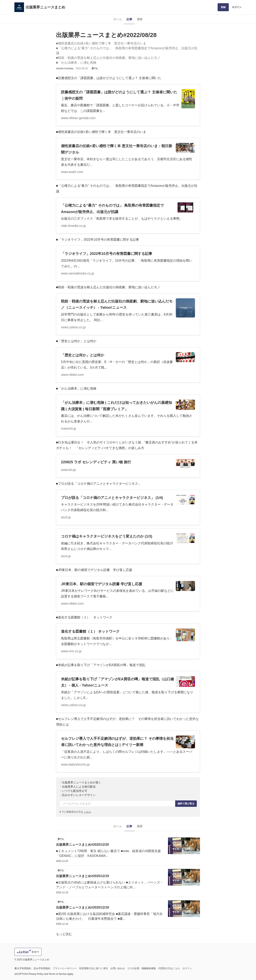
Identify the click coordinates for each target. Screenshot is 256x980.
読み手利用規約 (42, 968)
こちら (87, 812)
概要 (140, 19)
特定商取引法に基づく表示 (94, 968)
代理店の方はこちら (169, 968)
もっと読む (64, 934)
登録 (223, 7)
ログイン (237, 7)
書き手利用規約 (23, 968)
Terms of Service (58, 974)
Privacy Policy (36, 974)
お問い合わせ (118, 968)
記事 (129, 19)
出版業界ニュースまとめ (45, 7)
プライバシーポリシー (65, 968)
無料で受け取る (186, 804)
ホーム (118, 19)
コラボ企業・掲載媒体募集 (142, 968)
